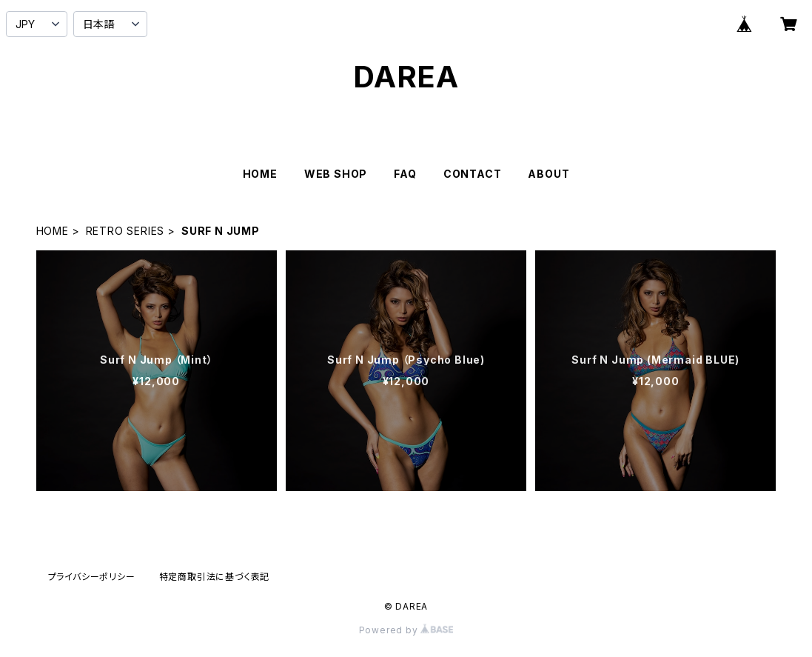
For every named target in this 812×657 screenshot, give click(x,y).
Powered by (406, 630)
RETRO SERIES (125, 231)
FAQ (405, 174)
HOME (260, 174)
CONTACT (473, 174)
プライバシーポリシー (92, 577)
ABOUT (548, 174)
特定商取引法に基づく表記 (215, 577)
